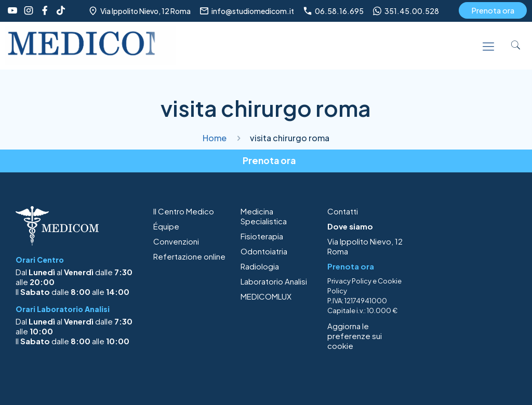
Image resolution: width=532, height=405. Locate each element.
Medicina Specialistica (264, 216)
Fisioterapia (262, 236)
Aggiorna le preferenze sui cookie (355, 336)
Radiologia (260, 266)
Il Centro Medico (184, 211)
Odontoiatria (264, 251)
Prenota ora (493, 10)
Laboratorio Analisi (274, 281)
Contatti (343, 211)
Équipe (166, 226)
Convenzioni (176, 241)
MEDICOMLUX (266, 296)
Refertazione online (189, 256)
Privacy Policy (349, 281)
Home (215, 138)
